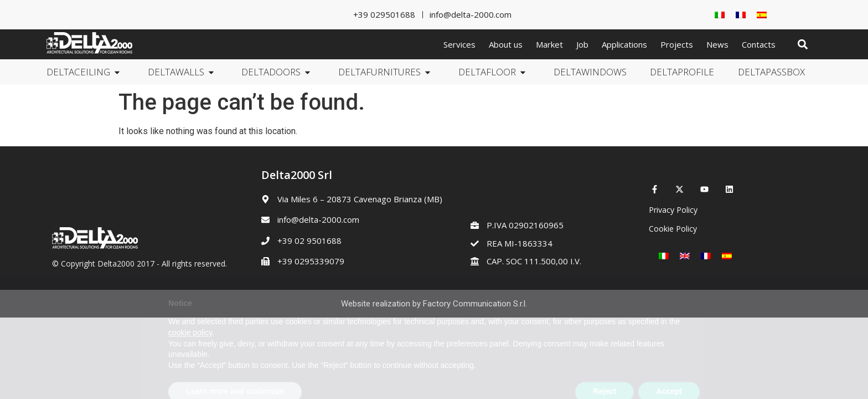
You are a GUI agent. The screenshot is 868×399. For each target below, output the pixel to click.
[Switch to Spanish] (762, 15)
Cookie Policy (673, 229)
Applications (624, 44)
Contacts (759, 44)
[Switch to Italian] (720, 15)
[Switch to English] (685, 256)
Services (459, 44)
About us (506, 44)
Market (549, 44)
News (717, 44)
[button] (802, 45)
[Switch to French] (741, 15)
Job (582, 44)
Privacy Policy (673, 210)
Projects (677, 44)
